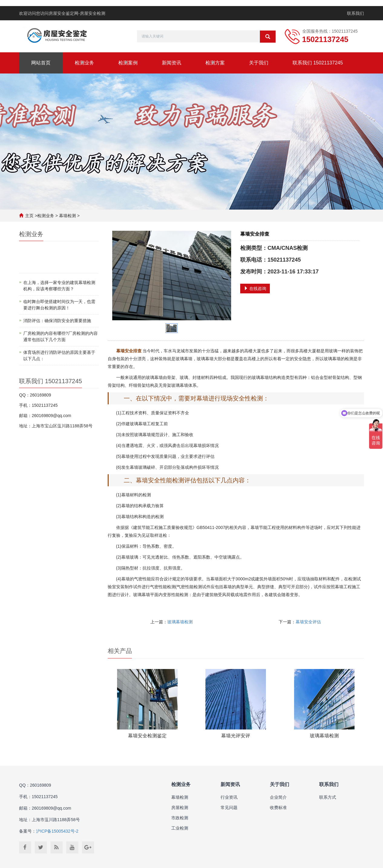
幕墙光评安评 (236, 736)
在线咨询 (255, 289)
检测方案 (215, 63)
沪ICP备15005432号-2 (57, 831)
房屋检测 (180, 808)
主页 (29, 216)
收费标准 (278, 808)
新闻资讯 (172, 63)
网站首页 (41, 63)
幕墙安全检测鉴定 (147, 736)
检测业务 (84, 63)
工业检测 (180, 828)
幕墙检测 (67, 216)
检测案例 (128, 63)
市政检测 (180, 818)
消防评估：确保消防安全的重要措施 (57, 321)
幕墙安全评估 (308, 622)
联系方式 (328, 797)
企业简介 (278, 797)
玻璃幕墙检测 (180, 622)
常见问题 (229, 808)
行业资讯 (229, 797)
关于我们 (259, 63)
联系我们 (355, 13)
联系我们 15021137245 (318, 63)
